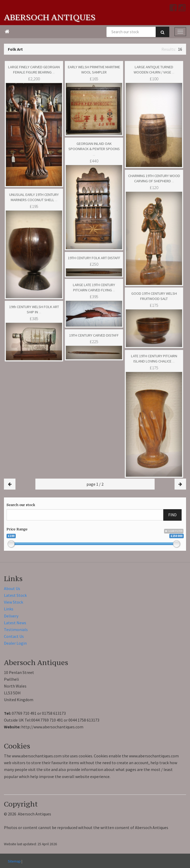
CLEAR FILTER (174, 531)
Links (9, 609)
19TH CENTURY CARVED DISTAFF (94, 335)
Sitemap (14, 861)
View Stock (13, 602)
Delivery (11, 616)
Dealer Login (15, 643)
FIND (172, 515)
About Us (12, 588)
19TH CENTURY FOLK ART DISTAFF (94, 258)
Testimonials (16, 629)
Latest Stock (15, 595)
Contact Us (14, 636)
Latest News (15, 623)
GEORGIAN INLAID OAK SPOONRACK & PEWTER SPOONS (94, 149)
